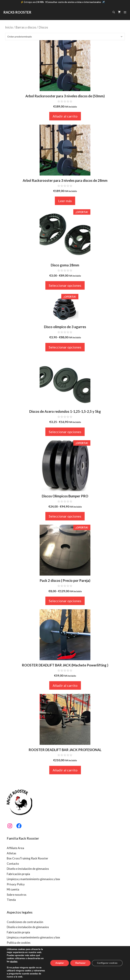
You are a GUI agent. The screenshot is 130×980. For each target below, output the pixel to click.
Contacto (13, 864)
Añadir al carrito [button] (65, 116)
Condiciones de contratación (25, 922)
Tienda (11, 900)
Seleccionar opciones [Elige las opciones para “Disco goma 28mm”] (65, 285)
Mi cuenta (13, 889)
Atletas (12, 853)
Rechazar (80, 963)
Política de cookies (19, 943)
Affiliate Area (15, 848)
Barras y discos (26, 27)
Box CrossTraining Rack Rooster (28, 858)
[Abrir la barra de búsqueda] (114, 12)
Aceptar (60, 963)
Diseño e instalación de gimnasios (28, 869)
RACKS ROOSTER (17, 12)
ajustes (14, 962)
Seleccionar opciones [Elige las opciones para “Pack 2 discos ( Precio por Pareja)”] (65, 601)
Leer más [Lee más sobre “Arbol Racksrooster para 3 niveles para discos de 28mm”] (65, 201)
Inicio (9, 27)
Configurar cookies (107, 963)
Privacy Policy (16, 884)
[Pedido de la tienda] (65, 37)
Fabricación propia (18, 874)
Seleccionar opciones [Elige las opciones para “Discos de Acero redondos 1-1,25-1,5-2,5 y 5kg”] (65, 432)
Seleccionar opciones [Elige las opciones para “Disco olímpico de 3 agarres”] (65, 347)
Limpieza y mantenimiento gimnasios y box (33, 879)
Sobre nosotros (17, 895)
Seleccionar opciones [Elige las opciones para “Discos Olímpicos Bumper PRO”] (65, 516)
